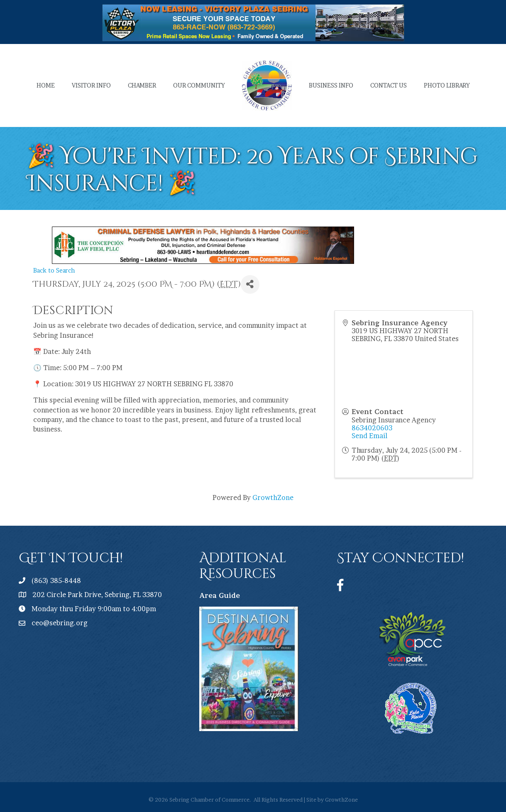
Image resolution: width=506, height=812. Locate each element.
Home (46, 85)
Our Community (199, 85)
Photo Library (447, 85)
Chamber (142, 85)
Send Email (369, 436)
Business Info (331, 85)
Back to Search (54, 271)
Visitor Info (91, 85)
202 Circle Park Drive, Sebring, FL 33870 (97, 595)
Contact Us (389, 85)
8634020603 (372, 428)
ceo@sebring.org (60, 623)
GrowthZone (273, 497)
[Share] (250, 284)
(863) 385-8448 (56, 580)
